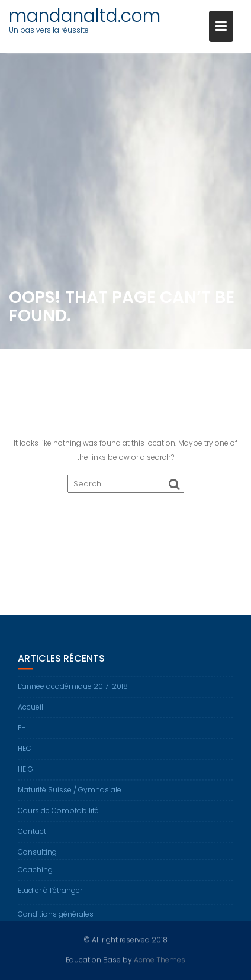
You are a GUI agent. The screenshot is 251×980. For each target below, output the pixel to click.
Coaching (35, 876)
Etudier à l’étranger (50, 897)
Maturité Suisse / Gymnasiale (70, 796)
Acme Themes (160, 959)
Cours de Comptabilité (58, 817)
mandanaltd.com (85, 16)
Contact (32, 838)
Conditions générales (56, 921)
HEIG (25, 776)
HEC (25, 755)
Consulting (37, 858)
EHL (23, 734)
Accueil (30, 713)
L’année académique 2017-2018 (73, 693)
